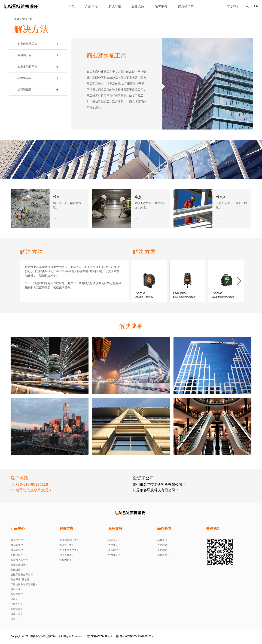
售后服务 (113, 545)
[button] (239, 281)
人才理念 (162, 545)
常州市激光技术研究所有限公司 (158, 484)
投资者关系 (186, 6)
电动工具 (16, 614)
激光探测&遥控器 (20, 579)
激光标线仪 (17, 545)
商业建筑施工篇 (38, 44)
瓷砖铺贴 (16, 555)
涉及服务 (113, 555)
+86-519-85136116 (29, 484)
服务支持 (138, 6)
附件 (13, 599)
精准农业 (16, 589)
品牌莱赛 (161, 6)
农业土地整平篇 (38, 67)
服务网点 (113, 550)
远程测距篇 (38, 90)
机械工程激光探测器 (22, 574)
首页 (72, 6)
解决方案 (115, 6)
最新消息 (162, 550)
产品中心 (92, 6)
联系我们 (233, 6)
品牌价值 (162, 540)
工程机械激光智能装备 (23, 584)
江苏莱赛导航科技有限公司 (154, 490)
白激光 (14, 619)
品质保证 (113, 540)
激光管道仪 (17, 594)
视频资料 (162, 555)
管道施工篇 (38, 55)
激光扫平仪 (17, 540)
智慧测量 (16, 609)
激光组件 (16, 570)
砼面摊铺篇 (38, 78)
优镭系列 (16, 604)
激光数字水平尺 (19, 560)
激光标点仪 (17, 550)
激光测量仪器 (18, 565)
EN (256, 6)
